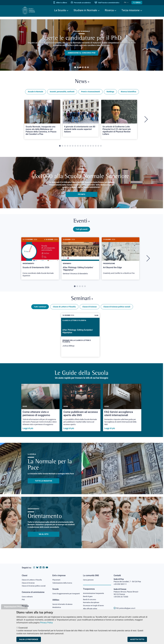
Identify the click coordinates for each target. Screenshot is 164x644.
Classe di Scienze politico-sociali (117, 309)
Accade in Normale (35, 92)
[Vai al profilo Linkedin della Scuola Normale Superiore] (40, 565)
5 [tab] (85, 67)
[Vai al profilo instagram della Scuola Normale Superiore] (34, 565)
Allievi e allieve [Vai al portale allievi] (62, 3)
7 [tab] (75, 147)
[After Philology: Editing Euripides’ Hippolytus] (80, 337)
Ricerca (109, 10)
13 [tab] (91, 147)
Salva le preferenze (29, 639)
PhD (23, 597)
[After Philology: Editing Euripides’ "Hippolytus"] (80, 259)
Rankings (110, 92)
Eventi (81, 222)
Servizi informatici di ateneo (63, 604)
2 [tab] (78, 67)
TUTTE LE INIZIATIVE (44, 483)
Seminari (82, 300)
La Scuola (60, 10)
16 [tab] (98, 147)
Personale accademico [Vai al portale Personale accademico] (82, 3)
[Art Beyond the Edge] (121, 259)
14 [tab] (93, 147)
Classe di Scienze (90, 309)
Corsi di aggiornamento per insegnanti (63, 592)
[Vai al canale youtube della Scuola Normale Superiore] (47, 565)
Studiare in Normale (85, 10)
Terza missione (130, 10)
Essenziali (23, 628)
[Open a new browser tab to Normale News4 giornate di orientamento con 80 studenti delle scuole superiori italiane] (81, 119)
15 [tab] (96, 147)
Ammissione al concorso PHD (82, 53)
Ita (126, 3)
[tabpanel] (81, 45)
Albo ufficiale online (91, 607)
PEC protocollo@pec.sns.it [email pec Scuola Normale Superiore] (125, 606)
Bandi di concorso (90, 597)
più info (82, 195)
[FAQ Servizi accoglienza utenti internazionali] (122, 409)
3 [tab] (80, 67)
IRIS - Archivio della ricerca (32, 608)
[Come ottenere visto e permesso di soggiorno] (40, 409)
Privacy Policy (46, 623)
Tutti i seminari (40, 309)
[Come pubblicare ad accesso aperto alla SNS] (81, 409)
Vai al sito (44, 536)
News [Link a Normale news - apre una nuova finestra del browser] (82, 82)
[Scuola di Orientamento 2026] (40, 260)
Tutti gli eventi (82, 230)
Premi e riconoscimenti (91, 92)
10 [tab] (83, 147)
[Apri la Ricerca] (137, 3)
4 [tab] (83, 67)
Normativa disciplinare (92, 600)
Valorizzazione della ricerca (63, 580)
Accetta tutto (137, 639)
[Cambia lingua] (128, 3)
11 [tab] (85, 147)
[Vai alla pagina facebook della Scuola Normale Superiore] (44, 565)
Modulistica (57, 608)
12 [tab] (88, 147)
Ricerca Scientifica (129, 92)
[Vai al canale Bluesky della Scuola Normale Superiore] (37, 565)
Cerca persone (89, 577)
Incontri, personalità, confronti (62, 92)
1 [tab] (75, 67)
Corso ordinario (28, 594)
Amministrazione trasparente (95, 591)
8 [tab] (78, 147)
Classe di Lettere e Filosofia (64, 309)
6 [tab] (88, 67)
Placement (57, 577)
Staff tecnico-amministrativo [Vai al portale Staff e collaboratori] (109, 3)
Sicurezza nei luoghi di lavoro (94, 603)
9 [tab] (80, 147)
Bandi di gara (88, 594)
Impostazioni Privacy (14, 607)
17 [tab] (101, 147)
